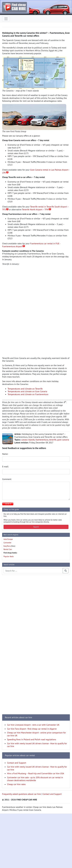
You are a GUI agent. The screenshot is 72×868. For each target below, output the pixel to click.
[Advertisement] (13, 618)
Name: (5, 454)
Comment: (7, 479)
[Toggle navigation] (6, 19)
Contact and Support (17, 763)
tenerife (53, 440)
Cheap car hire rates (16, 784)
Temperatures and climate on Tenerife (25, 389)
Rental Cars (8, 549)
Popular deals (9, 556)
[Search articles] (33, 571)
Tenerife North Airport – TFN (35, 209)
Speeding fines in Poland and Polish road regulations (32, 739)
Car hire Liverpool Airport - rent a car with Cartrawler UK (33, 725)
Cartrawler (7, 543)
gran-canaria (63, 440)
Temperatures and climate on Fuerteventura (28, 394)
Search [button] (36, 527)
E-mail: (6, 466)
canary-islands (28, 440)
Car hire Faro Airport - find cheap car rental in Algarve (32, 729)
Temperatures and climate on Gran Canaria (27, 391)
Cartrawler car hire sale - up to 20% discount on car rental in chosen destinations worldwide (35, 779)
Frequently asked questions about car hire (21, 794)
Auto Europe (8, 539)
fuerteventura (42, 440)
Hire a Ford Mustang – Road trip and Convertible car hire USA (36, 773)
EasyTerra (7, 546)
